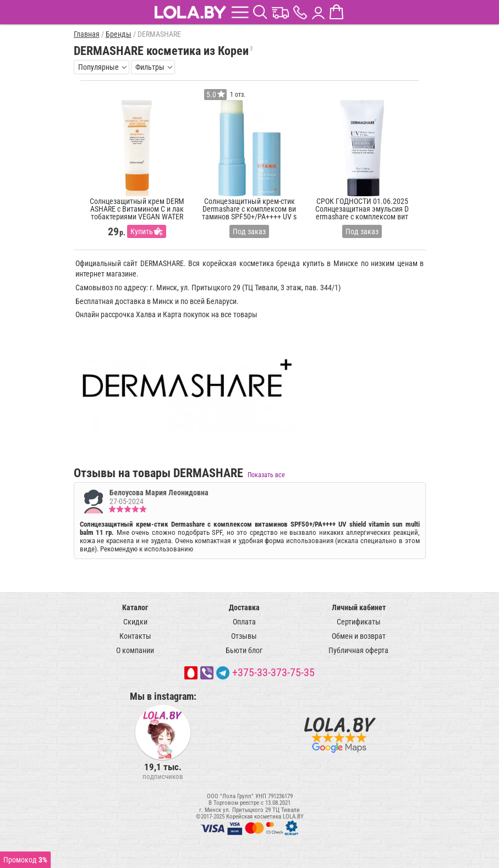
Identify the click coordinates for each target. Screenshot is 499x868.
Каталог (135, 607)
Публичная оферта (358, 650)
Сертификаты (359, 622)
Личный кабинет (359, 607)
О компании (135, 650)
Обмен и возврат (359, 636)
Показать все (266, 475)
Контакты (135, 636)
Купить (142, 231)
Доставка (244, 607)
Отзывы (244, 636)
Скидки (135, 622)
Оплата (244, 622)
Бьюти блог (244, 650)
